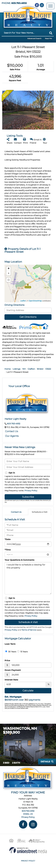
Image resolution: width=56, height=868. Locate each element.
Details (45, 762)
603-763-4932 (14, 424)
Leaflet (23, 301)
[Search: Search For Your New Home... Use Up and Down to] (25, 33)
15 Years (22, 652)
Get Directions (28, 317)
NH (24, 369)
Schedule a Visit (40, 512)
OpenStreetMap (35, 301)
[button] (51, 33)
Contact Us (12, 431)
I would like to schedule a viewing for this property (28, 578)
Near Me (48, 38)
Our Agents (12, 436)
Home (8, 369)
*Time (8, 550)
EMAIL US (28, 814)
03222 (48, 369)
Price (7, 660)
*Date (8, 539)
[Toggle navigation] (50, 6)
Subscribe (28, 497)
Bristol (40, 369)
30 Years (11, 652)
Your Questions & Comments (19, 560)
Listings (17, 369)
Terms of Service (29, 630)
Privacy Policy (31, 491)
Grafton (31, 369)
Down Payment (13, 670)
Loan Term (10, 644)
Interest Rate (11, 680)
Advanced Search (34, 38)
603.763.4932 (19, 3)
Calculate (28, 691)
